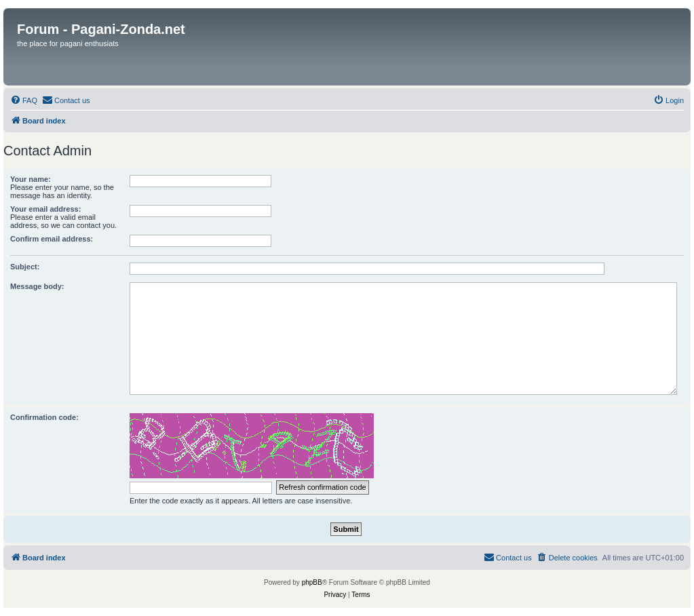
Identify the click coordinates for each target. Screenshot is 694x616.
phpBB (312, 582)
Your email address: (45, 209)
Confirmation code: (44, 417)
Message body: (37, 286)
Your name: (31, 179)
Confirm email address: (52, 239)
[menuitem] (24, 100)
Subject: (25, 267)
